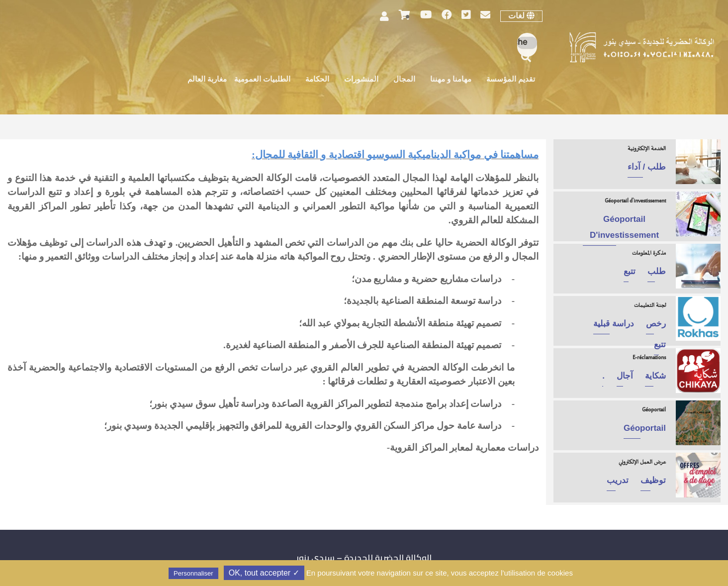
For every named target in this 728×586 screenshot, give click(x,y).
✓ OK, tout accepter (264, 573)
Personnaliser (193, 573)
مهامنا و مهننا (451, 80)
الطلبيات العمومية (262, 80)
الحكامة (317, 80)
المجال (404, 80)
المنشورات (361, 80)
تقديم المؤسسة (511, 80)
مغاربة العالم (207, 80)
